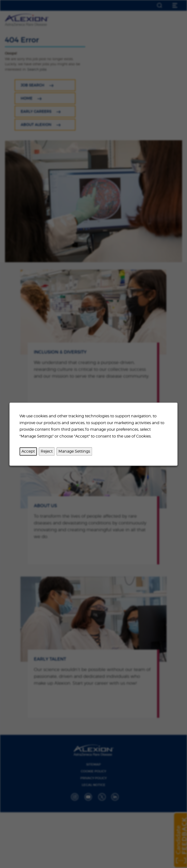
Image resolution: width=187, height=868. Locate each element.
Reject (47, 451)
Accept (28, 451)
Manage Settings (74, 451)
